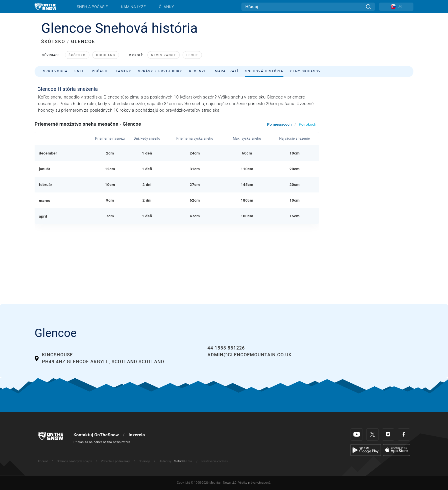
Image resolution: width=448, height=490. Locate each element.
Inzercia (137, 435)
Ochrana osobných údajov (74, 461)
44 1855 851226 (226, 348)
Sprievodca (55, 71)
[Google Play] (366, 450)
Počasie (100, 71)
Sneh (80, 71)
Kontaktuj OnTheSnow (96, 435)
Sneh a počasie (92, 7)
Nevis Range (164, 55)
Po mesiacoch (279, 124)
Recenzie (199, 71)
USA (189, 461)
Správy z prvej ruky (160, 71)
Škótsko (77, 55)
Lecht (192, 55)
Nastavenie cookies (215, 461)
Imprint (43, 461)
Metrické (180, 461)
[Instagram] (388, 434)
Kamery (123, 71)
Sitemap (144, 461)
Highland (106, 55)
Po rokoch (308, 124)
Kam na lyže (133, 7)
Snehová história (264, 71)
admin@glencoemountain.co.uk (250, 355)
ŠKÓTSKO (53, 42)
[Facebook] (404, 434)
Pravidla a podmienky (115, 461)
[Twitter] (372, 434)
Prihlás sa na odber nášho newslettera (102, 442)
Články (166, 7)
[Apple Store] (396, 450)
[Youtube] (357, 434)
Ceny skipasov (306, 71)
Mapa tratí (227, 71)
